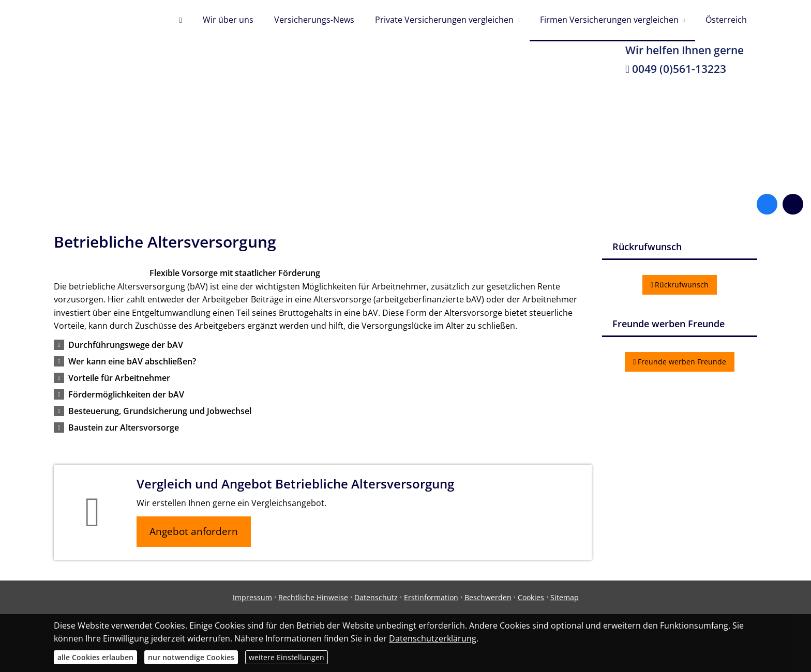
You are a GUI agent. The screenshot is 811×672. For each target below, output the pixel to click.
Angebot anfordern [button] (194, 531)
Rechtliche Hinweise (313, 597)
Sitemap (565, 597)
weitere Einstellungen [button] (287, 657)
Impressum (252, 597)
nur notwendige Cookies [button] (191, 657)
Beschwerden (488, 597)
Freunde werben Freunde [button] (680, 362)
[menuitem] (180, 21)
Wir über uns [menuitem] (228, 20)
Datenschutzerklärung (433, 638)
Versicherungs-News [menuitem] (314, 20)
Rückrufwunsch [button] (680, 285)
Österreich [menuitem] (726, 20)
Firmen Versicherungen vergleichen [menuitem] (609, 20)
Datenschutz (376, 597)
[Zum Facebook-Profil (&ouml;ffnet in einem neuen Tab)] (767, 204)
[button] (126, 345)
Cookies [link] (531, 597)
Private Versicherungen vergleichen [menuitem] (444, 20)
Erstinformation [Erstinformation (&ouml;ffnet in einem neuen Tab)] (431, 597)
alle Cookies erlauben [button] (95, 657)
